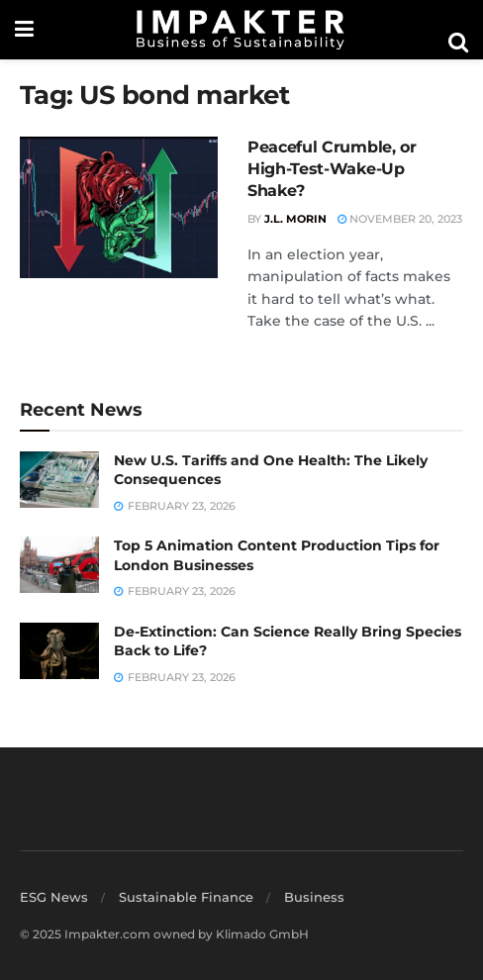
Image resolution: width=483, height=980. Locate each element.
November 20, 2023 (400, 219)
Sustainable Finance (186, 897)
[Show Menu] (24, 30)
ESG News (54, 897)
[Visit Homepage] (241, 30)
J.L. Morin (295, 219)
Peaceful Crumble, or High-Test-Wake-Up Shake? (332, 169)
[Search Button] (458, 43)
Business (314, 897)
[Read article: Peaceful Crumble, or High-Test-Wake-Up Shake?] (119, 207)
